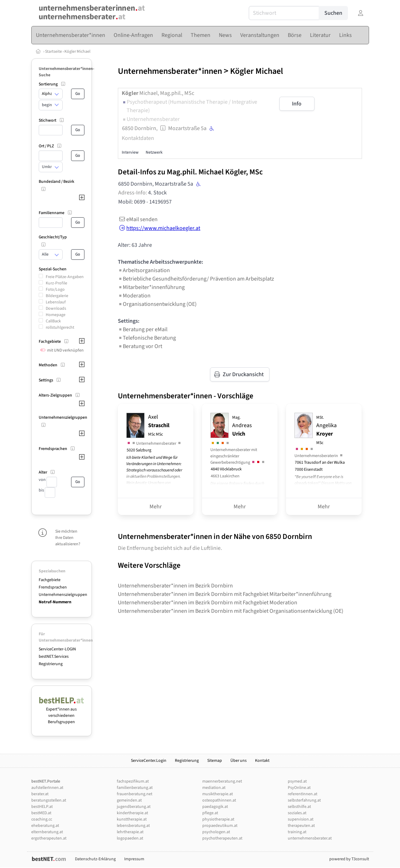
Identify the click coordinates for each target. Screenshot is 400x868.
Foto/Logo (55, 290)
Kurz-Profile (56, 283)
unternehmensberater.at (310, 838)
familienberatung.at (135, 788)
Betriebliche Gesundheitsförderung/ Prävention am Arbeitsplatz (196, 279)
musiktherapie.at (218, 794)
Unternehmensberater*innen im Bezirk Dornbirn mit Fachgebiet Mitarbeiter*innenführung (225, 594)
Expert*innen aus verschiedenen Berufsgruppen (62, 712)
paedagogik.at (215, 807)
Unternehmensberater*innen (170, 71)
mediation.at (214, 788)
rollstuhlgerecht (60, 327)
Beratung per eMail (143, 329)
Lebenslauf (56, 302)
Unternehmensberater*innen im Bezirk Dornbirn (175, 586)
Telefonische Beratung (147, 338)
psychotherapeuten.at (222, 838)
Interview (130, 152)
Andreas (242, 426)
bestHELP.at (42, 807)
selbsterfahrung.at (304, 800)
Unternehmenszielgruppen (63, 595)
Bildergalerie (57, 296)
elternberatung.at (47, 832)
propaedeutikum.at (220, 826)
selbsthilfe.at (299, 807)
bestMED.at (41, 813)
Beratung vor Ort (140, 346)
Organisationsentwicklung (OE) (157, 304)
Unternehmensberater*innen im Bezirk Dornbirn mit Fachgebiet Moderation (208, 603)
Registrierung (51, 664)
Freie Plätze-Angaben (65, 277)
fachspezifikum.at (133, 781)
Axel (159, 425)
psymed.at (297, 781)
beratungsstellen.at (49, 800)
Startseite (54, 52)
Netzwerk (154, 152)
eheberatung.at (45, 826)
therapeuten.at (301, 826)
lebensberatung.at (133, 826)
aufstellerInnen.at (47, 788)
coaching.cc (42, 819)
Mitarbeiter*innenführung (151, 287)
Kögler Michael (77, 52)
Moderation (134, 296)
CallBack (53, 321)
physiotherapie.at (218, 819)
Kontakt (262, 761)
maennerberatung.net (222, 781)
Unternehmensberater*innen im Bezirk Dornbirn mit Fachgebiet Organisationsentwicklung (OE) (231, 611)
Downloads (56, 308)
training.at (297, 832)
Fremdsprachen (53, 587)
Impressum (134, 859)
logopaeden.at (130, 838)
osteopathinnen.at (219, 800)
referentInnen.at (303, 794)
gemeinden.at (129, 800)
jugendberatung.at (134, 807)
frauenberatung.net (135, 794)
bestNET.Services (54, 657)
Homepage (56, 315)
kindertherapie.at (132, 813)
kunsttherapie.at (132, 819)
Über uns (239, 761)
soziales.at (297, 813)
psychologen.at (216, 832)
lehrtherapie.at (130, 832)
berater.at (40, 794)
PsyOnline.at (299, 788)
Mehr (156, 507)
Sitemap (215, 761)
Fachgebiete (50, 580)
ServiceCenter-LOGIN (57, 649)
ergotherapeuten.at (49, 838)
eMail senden (138, 219)
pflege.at (210, 813)
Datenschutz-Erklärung (95, 859)
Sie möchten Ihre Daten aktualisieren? (68, 538)
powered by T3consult (349, 859)
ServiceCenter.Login (149, 761)
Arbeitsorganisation (144, 270)
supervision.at (301, 819)
